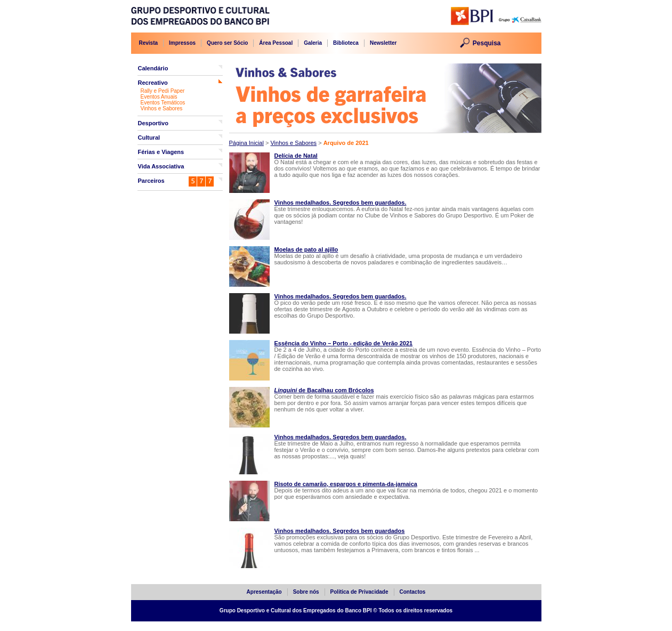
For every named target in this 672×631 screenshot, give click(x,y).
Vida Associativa (161, 166)
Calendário (153, 68)
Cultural (149, 137)
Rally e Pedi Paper (163, 91)
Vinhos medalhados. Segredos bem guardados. (341, 203)
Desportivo (153, 123)
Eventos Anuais (159, 97)
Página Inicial (246, 143)
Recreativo (153, 83)
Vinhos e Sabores (162, 108)
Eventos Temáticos (163, 103)
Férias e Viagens (161, 152)
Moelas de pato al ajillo (306, 249)
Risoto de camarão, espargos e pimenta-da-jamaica (346, 484)
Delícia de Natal (296, 156)
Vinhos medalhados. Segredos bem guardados (340, 531)
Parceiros (151, 181)
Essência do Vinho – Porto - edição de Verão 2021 (344, 343)
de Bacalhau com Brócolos (324, 390)
